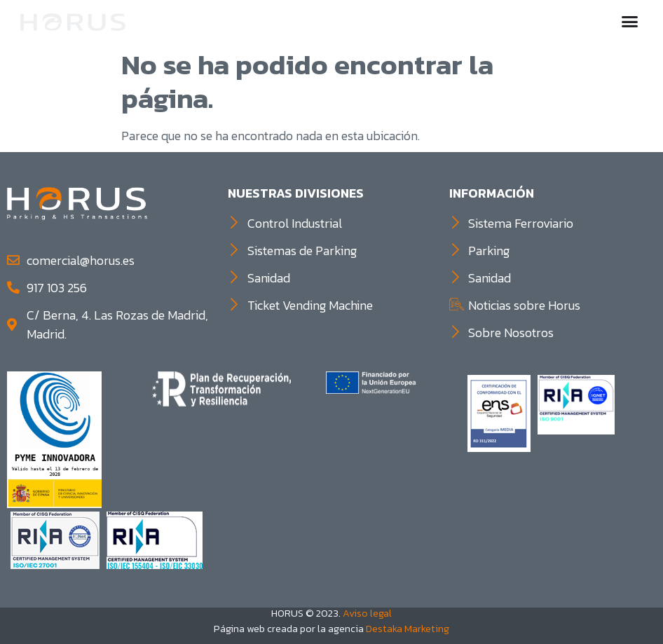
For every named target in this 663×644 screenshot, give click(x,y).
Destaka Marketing (408, 629)
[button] (630, 21)
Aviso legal (367, 613)
